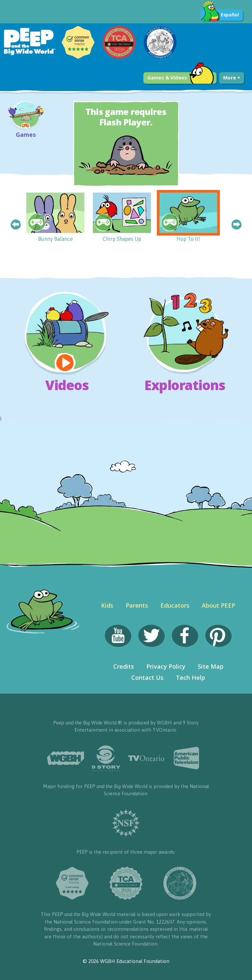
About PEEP (219, 605)
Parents (137, 605)
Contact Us (147, 678)
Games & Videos (181, 78)
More (232, 77)
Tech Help (190, 678)
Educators (175, 605)
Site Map (211, 666)
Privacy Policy (166, 666)
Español (220, 15)
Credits (124, 666)
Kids (107, 605)
